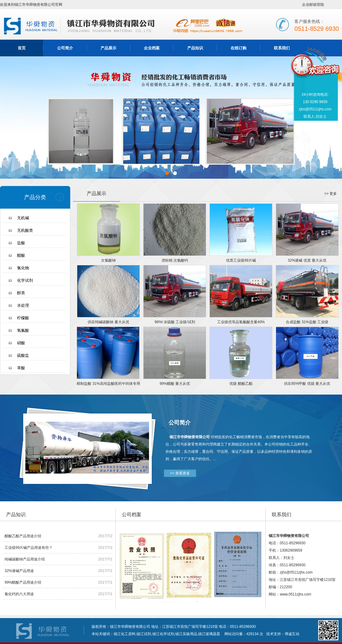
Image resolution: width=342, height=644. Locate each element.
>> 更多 (331, 194)
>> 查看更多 (180, 473)
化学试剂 (25, 280)
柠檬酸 (23, 318)
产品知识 (195, 48)
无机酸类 (25, 230)
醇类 (21, 293)
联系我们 (282, 48)
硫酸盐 (23, 355)
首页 (22, 48)
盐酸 (21, 243)
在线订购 (238, 48)
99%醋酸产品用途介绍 (23, 582)
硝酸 (21, 343)
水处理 (23, 305)
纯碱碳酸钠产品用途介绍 (25, 559)
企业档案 (152, 48)
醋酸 (21, 255)
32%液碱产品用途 (19, 571)
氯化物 (23, 268)
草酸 (21, 368)
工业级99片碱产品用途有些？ (29, 548)
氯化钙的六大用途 (19, 594)
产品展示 (108, 48)
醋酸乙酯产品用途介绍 (23, 536)
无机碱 (23, 218)
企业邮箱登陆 (313, 5)
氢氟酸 (23, 330)
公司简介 (65, 48)
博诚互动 (292, 634)
